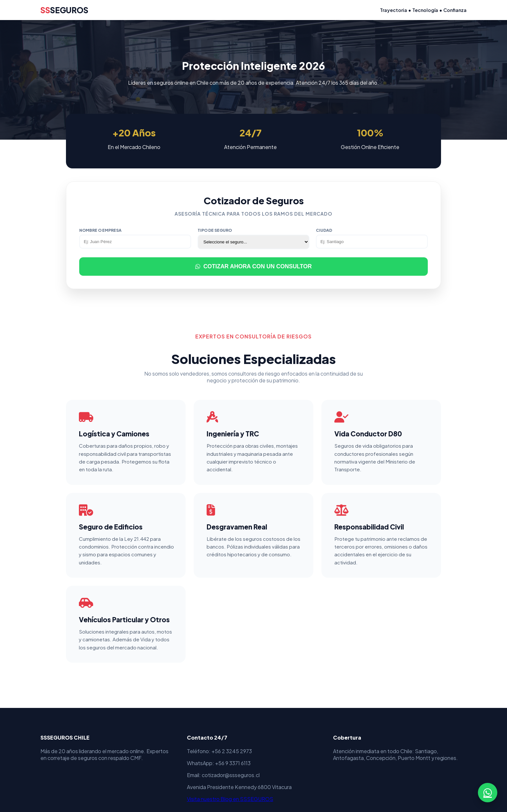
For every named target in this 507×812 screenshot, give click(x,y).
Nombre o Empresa (100, 230)
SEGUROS (64, 10)
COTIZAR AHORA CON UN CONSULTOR (253, 266)
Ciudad (324, 230)
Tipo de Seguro (215, 230)
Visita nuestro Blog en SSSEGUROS (230, 799)
